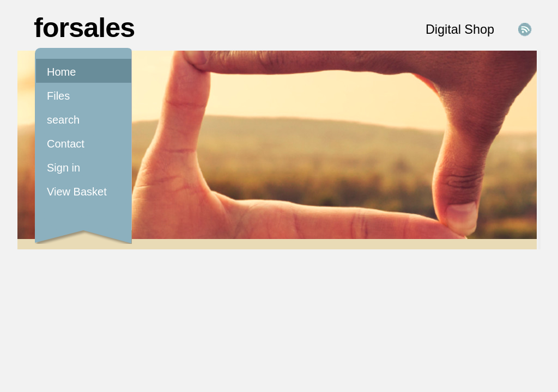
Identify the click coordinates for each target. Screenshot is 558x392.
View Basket (77, 192)
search (63, 120)
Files (58, 96)
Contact (66, 144)
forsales (84, 27)
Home (61, 72)
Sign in (63, 168)
